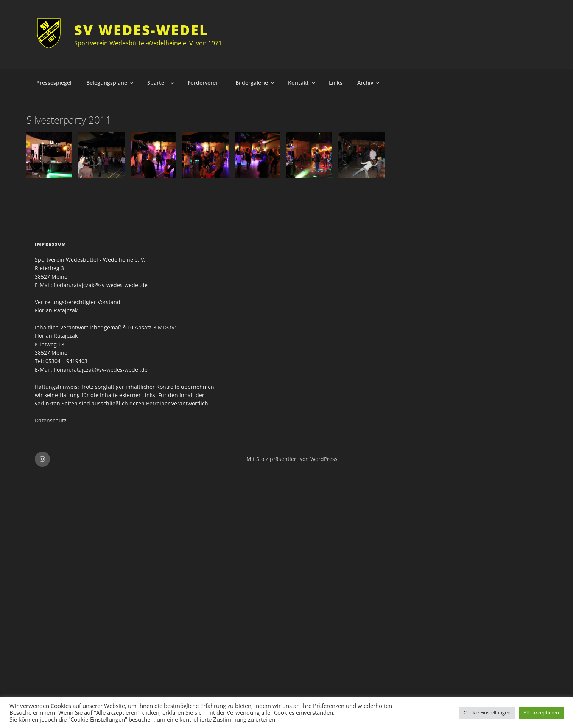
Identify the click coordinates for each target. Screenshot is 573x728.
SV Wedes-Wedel (141, 30)
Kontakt (302, 83)
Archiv (369, 83)
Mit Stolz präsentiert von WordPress (292, 459)
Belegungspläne (110, 83)
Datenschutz (51, 420)
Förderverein (204, 83)
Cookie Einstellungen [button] (487, 712)
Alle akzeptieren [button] (541, 712)
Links (336, 83)
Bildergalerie (255, 83)
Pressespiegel (54, 83)
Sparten (161, 83)
